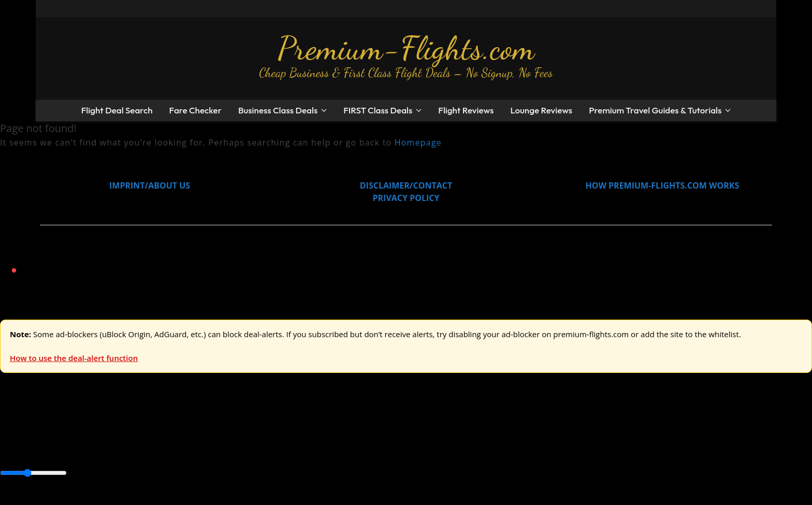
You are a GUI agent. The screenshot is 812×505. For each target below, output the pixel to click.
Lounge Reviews (541, 110)
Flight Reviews (466, 110)
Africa (11, 451)
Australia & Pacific (77, 451)
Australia (145, 427)
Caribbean (191, 451)
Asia (32, 451)
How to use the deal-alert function (74, 358)
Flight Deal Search (117, 110)
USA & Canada (58, 427)
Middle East (329, 451)
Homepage (418, 142)
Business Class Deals (278, 110)
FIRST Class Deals (378, 110)
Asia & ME (107, 427)
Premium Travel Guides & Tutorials (655, 110)
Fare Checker (195, 110)
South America (381, 451)
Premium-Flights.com (406, 48)
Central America (244, 451)
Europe (14, 427)
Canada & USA (141, 451)
